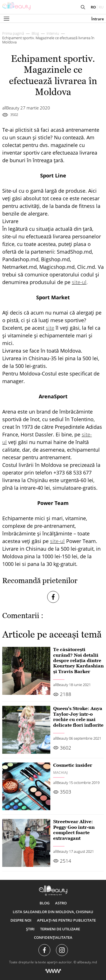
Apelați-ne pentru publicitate (66, 920)
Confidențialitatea (53, 937)
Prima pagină (13, 33)
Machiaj (60, 773)
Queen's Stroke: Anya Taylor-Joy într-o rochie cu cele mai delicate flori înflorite (78, 717)
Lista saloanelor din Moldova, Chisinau (53, 912)
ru (101, 7)
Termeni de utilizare (60, 929)
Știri (30, 929)
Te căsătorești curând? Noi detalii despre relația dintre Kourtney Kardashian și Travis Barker (78, 661)
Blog (35, 33)
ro (93, 7)
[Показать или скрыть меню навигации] (7, 19)
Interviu (53, 33)
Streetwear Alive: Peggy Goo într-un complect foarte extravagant (74, 830)
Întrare (98, 19)
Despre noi (21, 920)
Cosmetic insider (73, 765)
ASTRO (61, 903)
